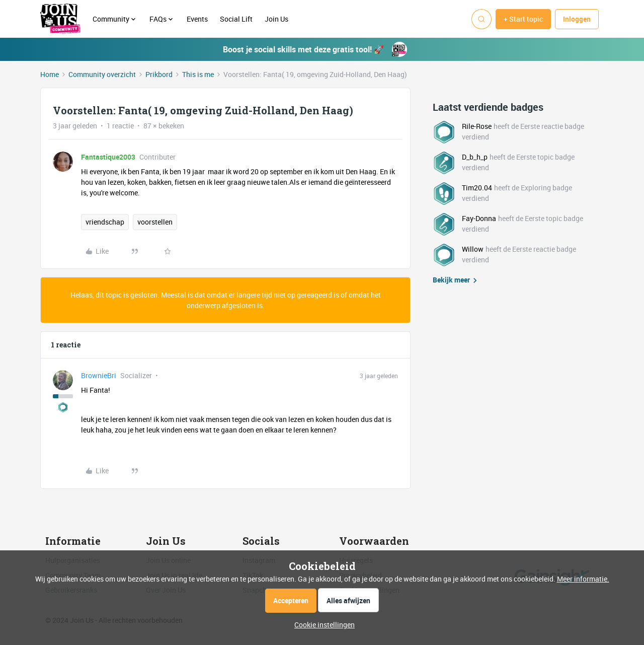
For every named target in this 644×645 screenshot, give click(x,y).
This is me (198, 74)
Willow (473, 249)
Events (197, 19)
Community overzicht (102, 74)
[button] (523, 19)
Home (50, 74)
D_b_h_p (475, 157)
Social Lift (236, 19)
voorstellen (155, 222)
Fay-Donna (479, 218)
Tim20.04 (477, 188)
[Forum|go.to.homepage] (60, 19)
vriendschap (105, 222)
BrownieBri (99, 375)
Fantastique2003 (108, 157)
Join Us (277, 19)
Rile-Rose (477, 126)
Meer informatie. (583, 579)
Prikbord (159, 74)
